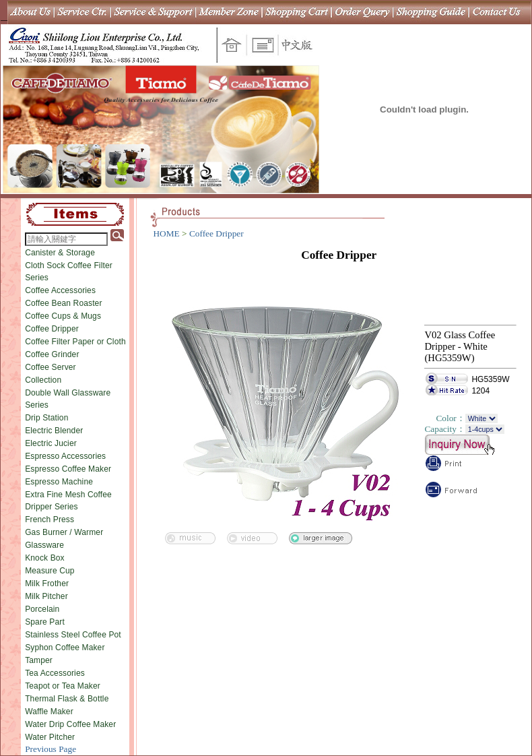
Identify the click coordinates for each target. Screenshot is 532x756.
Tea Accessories (55, 673)
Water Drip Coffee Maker (70, 724)
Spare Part (45, 622)
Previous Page (51, 749)
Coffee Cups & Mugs (63, 316)
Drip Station (46, 418)
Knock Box (45, 558)
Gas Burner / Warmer (64, 532)
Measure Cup (50, 571)
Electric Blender (54, 431)
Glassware (44, 545)
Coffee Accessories (60, 290)
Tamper (39, 660)
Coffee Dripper (52, 329)
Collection (43, 380)
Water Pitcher (50, 737)
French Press (49, 519)
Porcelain (42, 609)
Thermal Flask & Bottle (67, 699)
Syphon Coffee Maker (65, 648)
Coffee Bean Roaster (63, 303)
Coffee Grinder (52, 354)
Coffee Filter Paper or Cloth (75, 342)
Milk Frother (47, 584)
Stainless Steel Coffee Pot (73, 635)
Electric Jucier (51, 443)
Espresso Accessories (65, 456)
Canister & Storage (60, 253)
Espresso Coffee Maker (68, 469)
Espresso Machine (59, 482)
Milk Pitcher (46, 596)
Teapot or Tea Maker (63, 686)
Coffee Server (51, 367)
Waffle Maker (49, 712)
